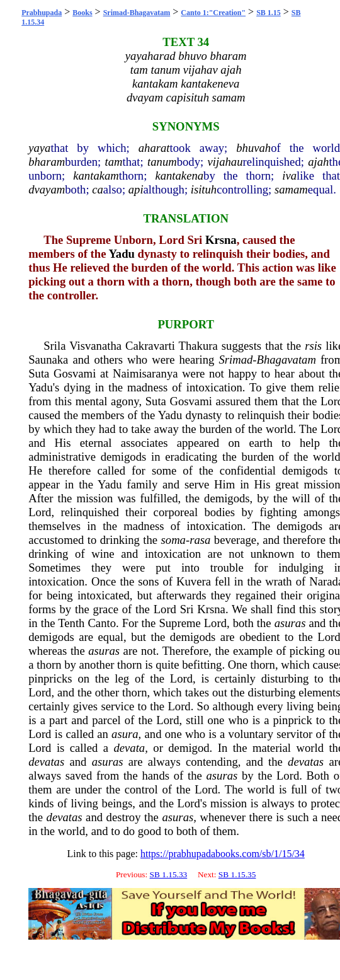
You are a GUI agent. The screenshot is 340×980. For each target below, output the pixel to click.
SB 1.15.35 (237, 874)
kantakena (179, 176)
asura (125, 734)
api (136, 189)
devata (129, 748)
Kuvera (194, 581)
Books (82, 13)
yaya (39, 148)
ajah (318, 162)
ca (98, 189)
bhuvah (253, 148)
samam (291, 189)
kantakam (96, 176)
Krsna (221, 240)
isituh (204, 189)
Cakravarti (150, 346)
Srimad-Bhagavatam (137, 13)
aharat (154, 148)
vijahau (225, 162)
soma (173, 540)
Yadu (121, 254)
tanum (162, 162)
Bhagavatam (286, 360)
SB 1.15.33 (169, 874)
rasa (200, 540)
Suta (39, 373)
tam (114, 162)
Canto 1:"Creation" (213, 13)
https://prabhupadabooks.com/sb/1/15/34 (223, 854)
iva (289, 176)
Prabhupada (42, 13)
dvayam (47, 189)
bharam (47, 162)
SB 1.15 (269, 13)
